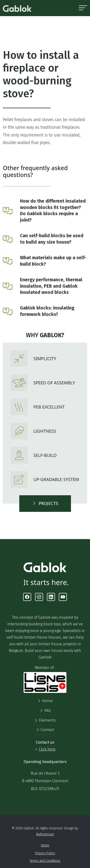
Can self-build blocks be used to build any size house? (52, 239)
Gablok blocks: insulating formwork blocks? (47, 311)
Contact (45, 730)
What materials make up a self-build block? (53, 261)
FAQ (45, 711)
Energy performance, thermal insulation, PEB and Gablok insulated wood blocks (51, 286)
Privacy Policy (45, 853)
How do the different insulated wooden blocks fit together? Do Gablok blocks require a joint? (53, 211)
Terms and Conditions (45, 861)
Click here (47, 749)
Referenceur (45, 834)
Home (45, 701)
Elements (45, 720)
